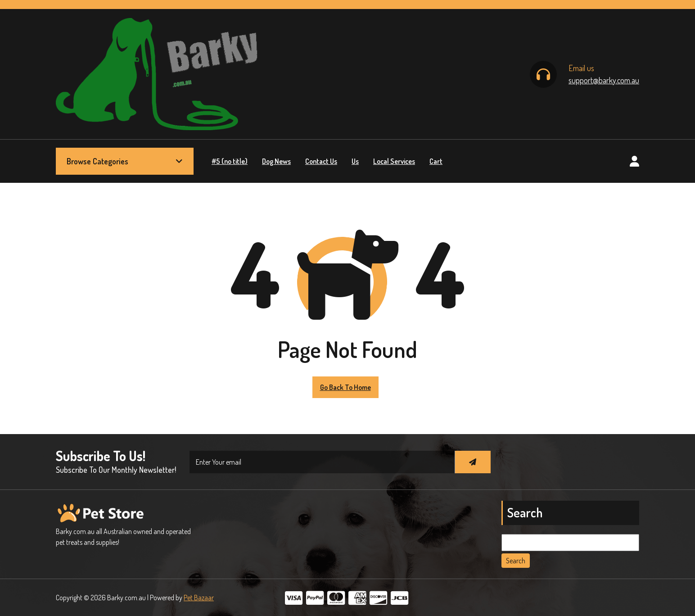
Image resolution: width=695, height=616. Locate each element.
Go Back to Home (345, 387)
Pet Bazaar (199, 598)
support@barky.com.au (604, 80)
